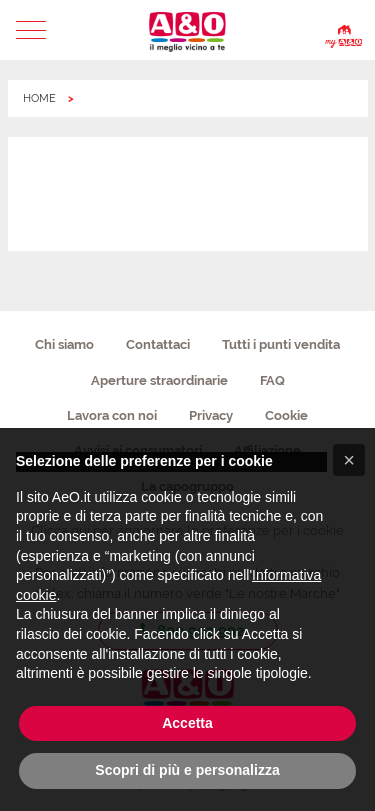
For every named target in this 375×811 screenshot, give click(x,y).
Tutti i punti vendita (281, 344)
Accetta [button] (187, 723)
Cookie (286, 415)
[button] (31, 30)
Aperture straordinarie (159, 380)
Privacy (211, 415)
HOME (39, 98)
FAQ (272, 380)
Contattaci (158, 344)
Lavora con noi (112, 415)
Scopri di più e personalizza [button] (187, 770)
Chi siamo (64, 344)
